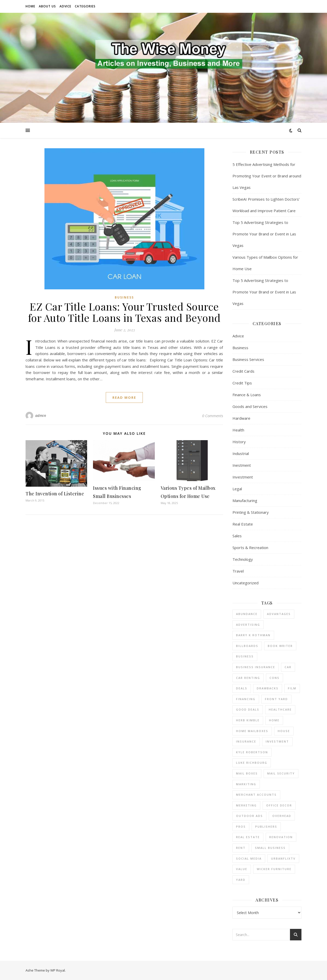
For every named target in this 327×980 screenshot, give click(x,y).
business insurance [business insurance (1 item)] (256, 667)
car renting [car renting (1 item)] (248, 678)
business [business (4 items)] (245, 656)
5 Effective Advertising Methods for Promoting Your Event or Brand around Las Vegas (267, 176)
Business (124, 297)
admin (41, 415)
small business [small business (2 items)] (270, 848)
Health (238, 430)
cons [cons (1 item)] (275, 678)
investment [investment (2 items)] (277, 741)
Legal (237, 489)
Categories (85, 6)
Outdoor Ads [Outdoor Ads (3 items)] (249, 816)
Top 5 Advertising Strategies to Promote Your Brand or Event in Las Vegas (264, 234)
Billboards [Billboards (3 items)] (247, 646)
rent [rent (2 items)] (241, 848)
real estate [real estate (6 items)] (248, 837)
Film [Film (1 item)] (292, 688)
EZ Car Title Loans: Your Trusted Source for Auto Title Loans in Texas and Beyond (124, 312)
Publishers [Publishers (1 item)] (266, 827)
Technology (243, 559)
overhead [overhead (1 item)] (282, 816)
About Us (47, 6)
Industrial (241, 453)
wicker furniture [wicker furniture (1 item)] (274, 869)
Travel (238, 571)
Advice (65, 6)
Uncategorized (246, 583)
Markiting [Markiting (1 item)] (246, 784)
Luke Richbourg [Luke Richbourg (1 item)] (252, 763)
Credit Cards (243, 371)
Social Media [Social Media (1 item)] (249, 858)
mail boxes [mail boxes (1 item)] (247, 773)
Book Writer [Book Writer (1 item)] (280, 646)
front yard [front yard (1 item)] (276, 699)
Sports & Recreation (250, 548)
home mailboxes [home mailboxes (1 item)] (252, 731)
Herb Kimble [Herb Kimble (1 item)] (248, 720)
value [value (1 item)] (242, 869)
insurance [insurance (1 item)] (246, 741)
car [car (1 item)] (288, 667)
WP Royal (58, 970)
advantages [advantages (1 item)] (279, 614)
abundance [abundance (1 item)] (247, 614)
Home (30, 6)
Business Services (248, 359)
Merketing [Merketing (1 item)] (246, 805)
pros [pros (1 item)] (241, 827)
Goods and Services (250, 406)
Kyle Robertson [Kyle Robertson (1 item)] (252, 752)
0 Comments (213, 416)
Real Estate (243, 524)
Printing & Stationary (251, 512)
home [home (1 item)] (274, 720)
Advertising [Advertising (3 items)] (248, 625)
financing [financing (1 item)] (246, 699)
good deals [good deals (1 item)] (248, 709)
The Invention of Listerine (55, 494)
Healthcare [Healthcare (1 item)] (280, 709)
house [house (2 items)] (284, 731)
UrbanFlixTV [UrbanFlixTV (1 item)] (283, 858)
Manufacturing (245, 500)
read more (124, 397)
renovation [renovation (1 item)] (281, 837)
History (239, 442)
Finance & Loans (247, 395)
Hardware (241, 418)
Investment (243, 477)
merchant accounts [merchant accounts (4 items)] (256, 795)
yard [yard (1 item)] (241, 880)
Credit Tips (242, 383)
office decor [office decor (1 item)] (279, 805)
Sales (237, 536)
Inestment (242, 465)
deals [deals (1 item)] (242, 688)
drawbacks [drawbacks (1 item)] (268, 688)
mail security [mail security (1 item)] (281, 773)
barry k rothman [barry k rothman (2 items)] (253, 635)
